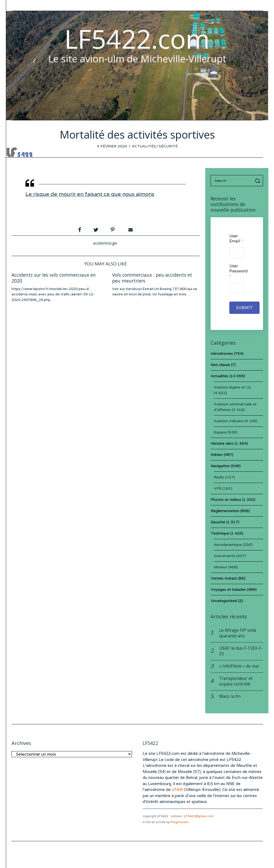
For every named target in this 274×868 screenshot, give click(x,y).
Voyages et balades (228, 589)
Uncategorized (224, 601)
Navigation (220, 466)
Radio (219, 477)
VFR (218, 488)
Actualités (144, 146)
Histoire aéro (222, 443)
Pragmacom (180, 822)
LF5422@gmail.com (199, 816)
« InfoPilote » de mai (239, 666)
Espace (220, 432)
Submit (244, 308)
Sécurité (168, 146)
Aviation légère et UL (233, 387)
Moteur (220, 567)
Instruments (224, 556)
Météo (217, 455)
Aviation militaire (229, 421)
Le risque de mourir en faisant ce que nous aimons (90, 194)
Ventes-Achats (224, 578)
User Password (237, 271)
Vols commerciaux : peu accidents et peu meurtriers (152, 278)
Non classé (220, 365)
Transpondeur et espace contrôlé (236, 681)
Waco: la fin (230, 696)
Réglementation (225, 511)
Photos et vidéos (226, 500)
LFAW (178, 789)
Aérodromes (222, 353)
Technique (220, 533)
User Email (236, 238)
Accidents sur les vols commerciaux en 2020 (54, 278)
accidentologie (105, 243)
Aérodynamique (228, 545)
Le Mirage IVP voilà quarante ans (238, 633)
